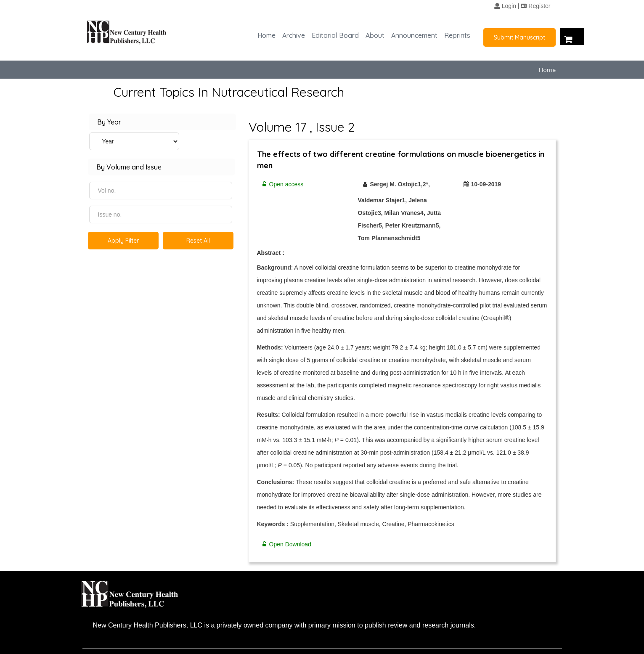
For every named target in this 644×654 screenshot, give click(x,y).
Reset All (198, 241)
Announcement (414, 35)
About (375, 35)
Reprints (457, 35)
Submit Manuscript (519, 37)
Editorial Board (335, 35)
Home (266, 35)
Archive (294, 35)
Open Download (284, 544)
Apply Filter (123, 241)
